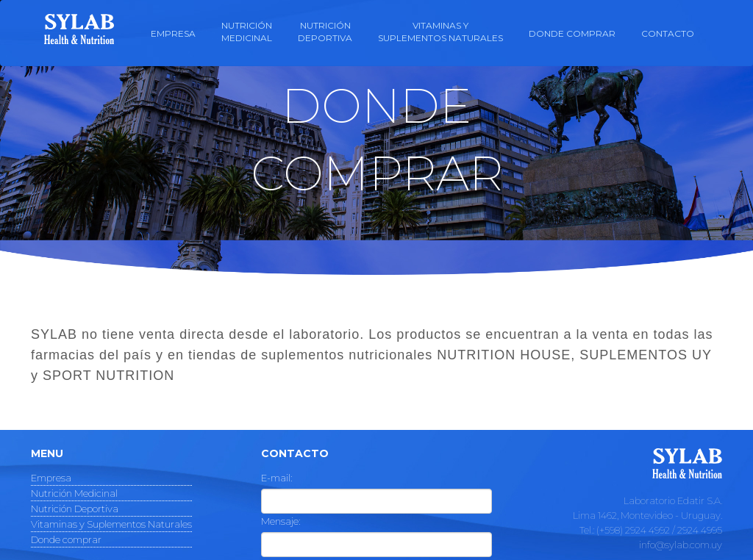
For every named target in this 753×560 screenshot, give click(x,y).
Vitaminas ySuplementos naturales (440, 32)
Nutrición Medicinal (74, 493)
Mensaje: (281, 521)
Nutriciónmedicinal (247, 32)
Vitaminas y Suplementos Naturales (111, 524)
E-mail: (276, 478)
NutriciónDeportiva (325, 32)
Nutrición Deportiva (75, 509)
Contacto (668, 33)
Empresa (173, 33)
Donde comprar (572, 33)
